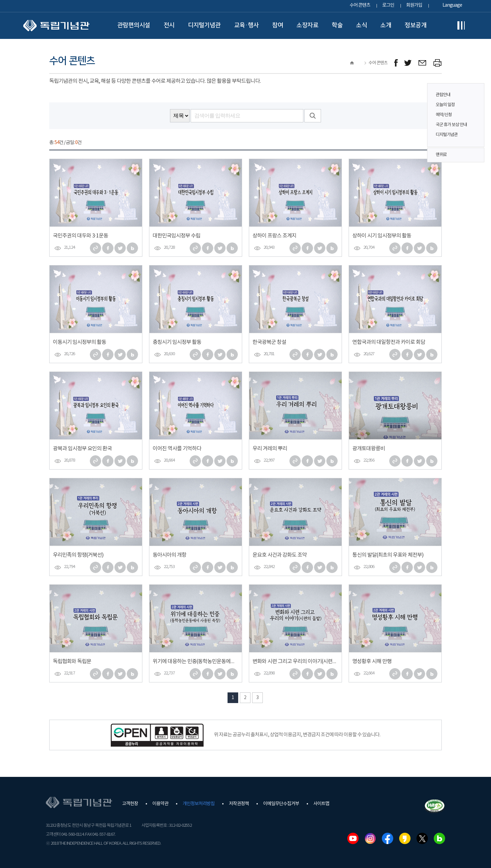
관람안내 (443, 95)
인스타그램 (370, 838)
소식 (361, 25)
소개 (386, 25)
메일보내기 (423, 63)
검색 (313, 116)
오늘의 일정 (445, 105)
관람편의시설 (134, 25)
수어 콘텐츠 (360, 5)
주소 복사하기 (95, 248)
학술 (337, 25)
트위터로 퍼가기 (120, 248)
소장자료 (307, 25)
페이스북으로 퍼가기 (108, 248)
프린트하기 (438, 63)
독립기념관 (56, 26)
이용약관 (160, 804)
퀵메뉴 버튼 (476, 110)
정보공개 (415, 25)
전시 (169, 25)
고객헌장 (130, 804)
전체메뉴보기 (461, 26)
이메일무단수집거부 (281, 804)
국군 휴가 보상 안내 (451, 125)
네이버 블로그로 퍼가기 (132, 248)
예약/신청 (444, 115)
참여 (278, 25)
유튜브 (353, 838)
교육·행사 (247, 25)
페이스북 (388, 838)
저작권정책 (239, 804)
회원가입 (414, 5)
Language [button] (452, 5)
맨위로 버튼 (476, 155)
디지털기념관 (204, 25)
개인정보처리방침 (199, 804)
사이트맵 (321, 804)
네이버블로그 (439, 838)
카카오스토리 (405, 838)
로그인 (388, 5)
